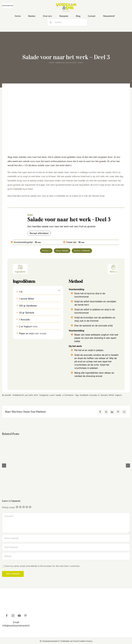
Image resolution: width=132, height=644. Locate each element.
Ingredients (20, 269)
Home (51, 63)
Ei (99, 395)
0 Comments (68, 395)
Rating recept (8, 507)
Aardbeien (84, 395)
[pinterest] (25, 616)
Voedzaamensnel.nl (50, 641)
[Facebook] (100, 412)
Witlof (111, 395)
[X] (106, 412)
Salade (58, 395)
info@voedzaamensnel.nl (16, 626)
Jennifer (8, 395)
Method (114, 269)
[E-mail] (124, 412)
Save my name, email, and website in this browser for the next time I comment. (42, 566)
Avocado (93, 395)
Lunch (52, 395)
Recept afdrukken (39, 233)
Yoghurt (118, 395)
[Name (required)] (66, 538)
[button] (59, 290)
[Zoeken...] (67, 22)
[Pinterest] (118, 412)
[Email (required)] (66, 547)
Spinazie (104, 395)
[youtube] (19, 616)
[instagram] (13, 616)
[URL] (66, 556)
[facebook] (7, 616)
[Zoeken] (51, 22)
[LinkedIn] (112, 412)
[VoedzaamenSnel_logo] (66, 4)
